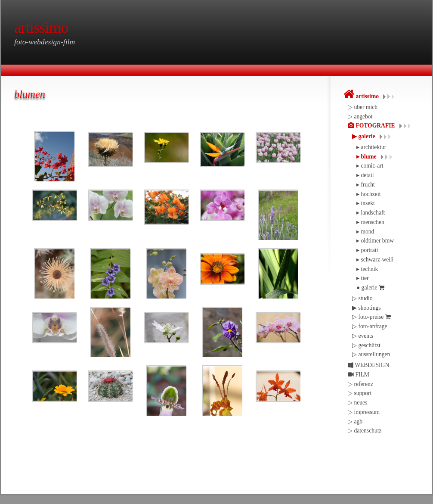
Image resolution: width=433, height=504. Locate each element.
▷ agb (355, 422)
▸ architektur (371, 147)
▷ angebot (360, 117)
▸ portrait (367, 250)
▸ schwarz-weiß (375, 260)
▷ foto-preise (371, 317)
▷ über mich (363, 107)
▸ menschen (370, 222)
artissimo (361, 96)
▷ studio (362, 298)
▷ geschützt (366, 345)
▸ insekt (366, 203)
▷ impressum (364, 412)
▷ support (360, 393)
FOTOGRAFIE (371, 126)
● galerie (370, 288)
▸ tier (363, 278)
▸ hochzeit (368, 194)
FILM (359, 375)
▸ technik (367, 269)
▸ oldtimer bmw (375, 241)
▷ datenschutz (365, 431)
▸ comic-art (370, 166)
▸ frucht (366, 185)
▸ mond (365, 232)
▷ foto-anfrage (370, 326)
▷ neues (357, 403)
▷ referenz (360, 384)
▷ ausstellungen (371, 354)
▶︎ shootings (367, 308)
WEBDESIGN (368, 365)
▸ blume (367, 157)
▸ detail (365, 175)
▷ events (363, 336)
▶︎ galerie (364, 136)
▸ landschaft (371, 213)
